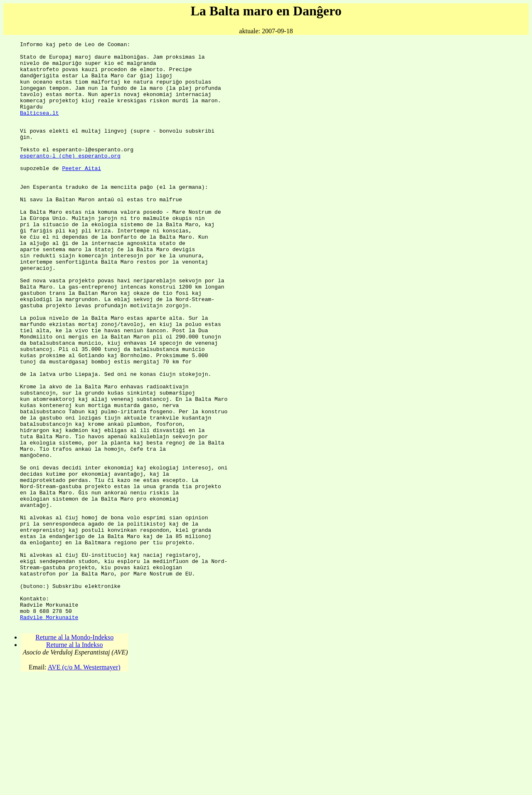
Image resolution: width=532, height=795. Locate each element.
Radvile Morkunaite (49, 732)
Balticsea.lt (39, 128)
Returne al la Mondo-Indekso (74, 753)
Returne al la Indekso (74, 761)
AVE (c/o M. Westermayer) (84, 783)
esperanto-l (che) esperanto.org (70, 178)
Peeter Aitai (81, 193)
